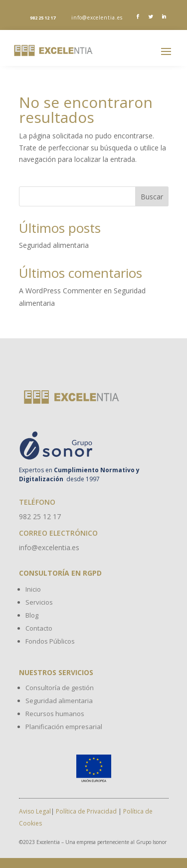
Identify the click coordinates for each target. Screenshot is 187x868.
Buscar (152, 197)
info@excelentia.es (97, 17)
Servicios (39, 602)
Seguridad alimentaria (54, 245)
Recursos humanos (55, 714)
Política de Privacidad (86, 811)
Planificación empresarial (64, 727)
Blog (32, 615)
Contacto (39, 628)
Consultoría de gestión (60, 688)
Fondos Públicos (50, 641)
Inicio (33, 589)
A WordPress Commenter (60, 291)
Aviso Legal (35, 811)
